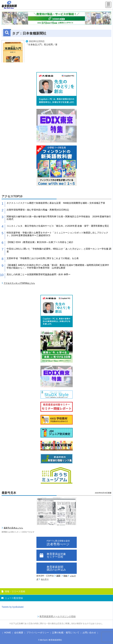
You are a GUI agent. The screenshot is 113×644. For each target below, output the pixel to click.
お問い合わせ (89, 633)
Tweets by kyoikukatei (13, 607)
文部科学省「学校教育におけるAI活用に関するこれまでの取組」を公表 (43, 258)
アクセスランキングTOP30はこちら (19, 283)
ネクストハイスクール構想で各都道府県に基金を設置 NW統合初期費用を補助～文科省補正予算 (56, 203)
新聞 (58, 576)
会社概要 (19, 633)
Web (65, 576)
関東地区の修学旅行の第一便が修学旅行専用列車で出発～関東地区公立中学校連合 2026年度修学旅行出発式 (59, 218)
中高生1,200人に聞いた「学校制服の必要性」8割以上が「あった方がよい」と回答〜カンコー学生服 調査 (59, 250)
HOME (8, 633)
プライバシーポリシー (38, 633)
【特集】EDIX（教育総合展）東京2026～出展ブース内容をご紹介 (40, 242)
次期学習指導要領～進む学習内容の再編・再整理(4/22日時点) (38, 210)
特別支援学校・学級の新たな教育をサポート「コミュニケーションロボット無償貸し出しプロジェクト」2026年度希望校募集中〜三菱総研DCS (57, 234)
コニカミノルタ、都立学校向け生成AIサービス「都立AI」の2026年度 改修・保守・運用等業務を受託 (58, 226)
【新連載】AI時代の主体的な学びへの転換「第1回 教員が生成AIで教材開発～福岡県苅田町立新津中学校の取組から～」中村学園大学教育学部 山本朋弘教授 (58, 266)
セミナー (45, 579)
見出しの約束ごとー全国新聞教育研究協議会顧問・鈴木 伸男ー (39, 274)
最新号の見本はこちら (13, 528)
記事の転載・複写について (66, 633)
